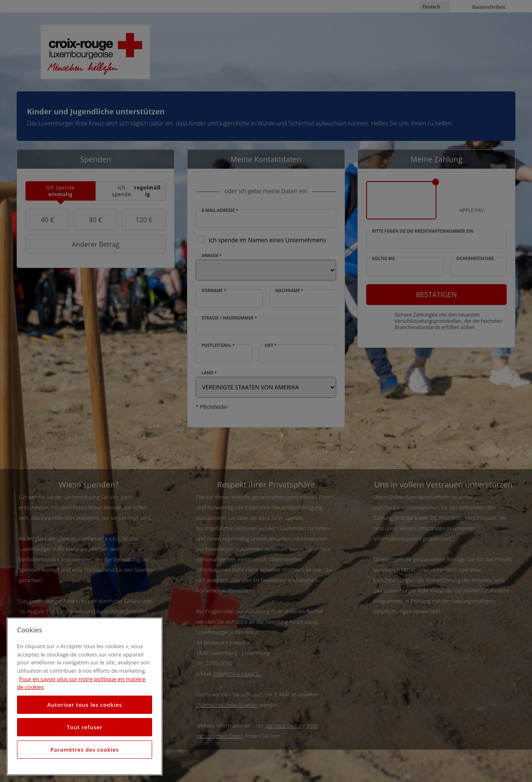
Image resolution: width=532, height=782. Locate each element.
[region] (85, 696)
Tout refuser (84, 727)
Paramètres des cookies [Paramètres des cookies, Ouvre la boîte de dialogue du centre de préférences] (85, 750)
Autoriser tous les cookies (85, 705)
